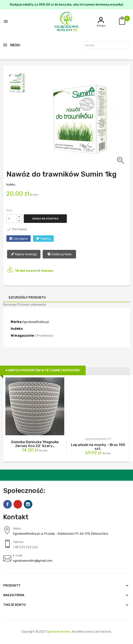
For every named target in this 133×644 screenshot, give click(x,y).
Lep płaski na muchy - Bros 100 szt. (98, 447)
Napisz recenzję (24, 254)
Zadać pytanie (59, 254)
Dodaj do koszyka (45, 219)
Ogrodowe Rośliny (59, 632)
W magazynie (22, 336)
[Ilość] (12, 219)
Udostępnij (20, 239)
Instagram (28, 504)
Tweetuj (45, 239)
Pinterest (18, 504)
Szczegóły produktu (27, 297)
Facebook (7, 504)
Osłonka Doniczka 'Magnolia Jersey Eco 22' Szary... (35, 444)
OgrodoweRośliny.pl (36, 322)
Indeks (17, 329)
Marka (16, 322)
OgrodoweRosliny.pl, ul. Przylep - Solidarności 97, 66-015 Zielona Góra (61, 534)
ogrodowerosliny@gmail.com (33, 561)
